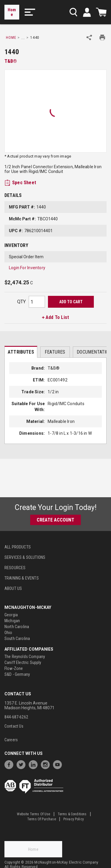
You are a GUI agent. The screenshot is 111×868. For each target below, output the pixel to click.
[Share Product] (89, 37)
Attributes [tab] (21, 352)
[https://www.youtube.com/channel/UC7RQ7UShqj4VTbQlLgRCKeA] (59, 764)
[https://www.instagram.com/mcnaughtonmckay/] (47, 764)
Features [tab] (55, 352)
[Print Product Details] (102, 37)
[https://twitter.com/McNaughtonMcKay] (22, 764)
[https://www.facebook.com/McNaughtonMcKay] (10, 764)
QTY (21, 302)
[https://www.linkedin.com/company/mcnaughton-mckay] (35, 764)
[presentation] (21, 352)
